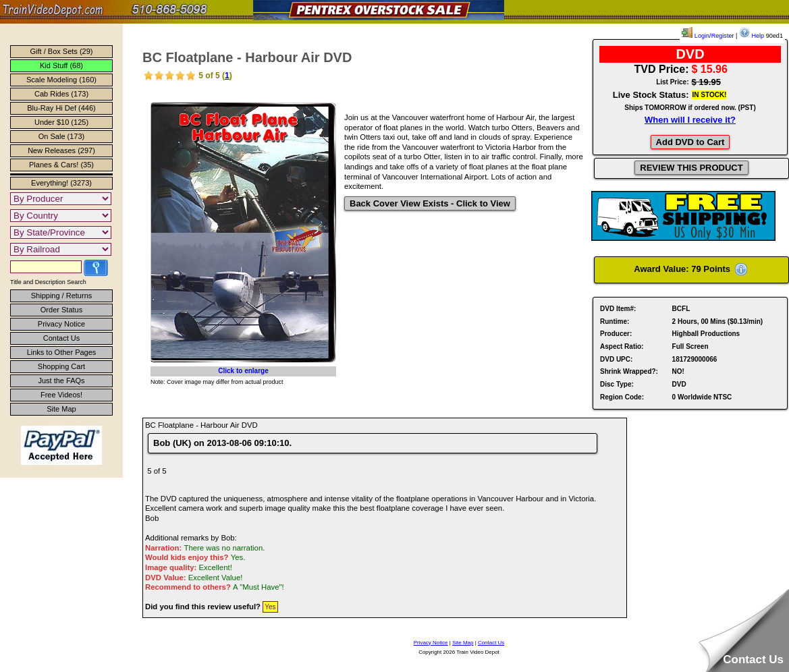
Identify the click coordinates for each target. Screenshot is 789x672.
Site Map (61, 409)
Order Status (61, 310)
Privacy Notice (61, 324)
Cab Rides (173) (61, 94)
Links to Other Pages (62, 352)
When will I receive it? (690, 120)
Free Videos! (61, 395)
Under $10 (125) (61, 122)
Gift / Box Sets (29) (62, 51)
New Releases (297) (61, 150)
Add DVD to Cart (690, 142)
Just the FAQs (61, 381)
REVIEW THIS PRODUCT (691, 168)
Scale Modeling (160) (61, 80)
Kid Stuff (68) (61, 65)
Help (752, 36)
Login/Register (708, 36)
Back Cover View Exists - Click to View (430, 203)
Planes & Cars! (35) (61, 165)
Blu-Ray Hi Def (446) (61, 108)
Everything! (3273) (61, 183)
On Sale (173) (61, 136)
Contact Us (61, 338)
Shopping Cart (61, 366)
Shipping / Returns (62, 296)
